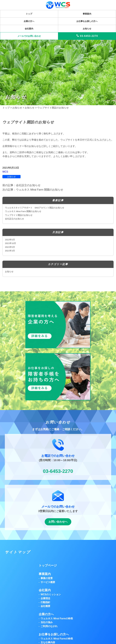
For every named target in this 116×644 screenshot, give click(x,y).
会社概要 (45, 606)
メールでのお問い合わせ (29, 36)
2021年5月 (10, 247)
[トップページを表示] (58, 7)
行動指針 (45, 602)
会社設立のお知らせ (14, 219)
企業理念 (45, 598)
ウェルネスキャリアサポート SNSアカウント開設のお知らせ (35, 208)
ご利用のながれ (49, 626)
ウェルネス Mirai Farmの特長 (57, 618)
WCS (5, 172)
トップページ (48, 565)
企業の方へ (29, 21)
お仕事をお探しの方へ (87, 21)
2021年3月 (10, 251)
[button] (58, 346)
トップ (29, 14)
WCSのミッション (51, 594)
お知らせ (87, 29)
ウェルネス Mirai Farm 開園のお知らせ (23, 211)
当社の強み (47, 622)
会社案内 (29, 29)
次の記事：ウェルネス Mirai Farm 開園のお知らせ (33, 190)
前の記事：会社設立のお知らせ (21, 185)
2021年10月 (10, 243)
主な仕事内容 (48, 642)
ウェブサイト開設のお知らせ (19, 215)
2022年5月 (10, 240)
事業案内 (87, 14)
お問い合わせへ (58, 522)
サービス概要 (48, 582)
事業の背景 (47, 578)
